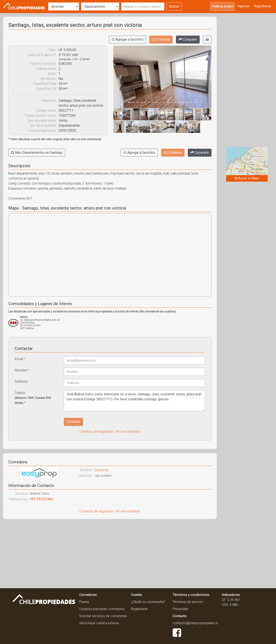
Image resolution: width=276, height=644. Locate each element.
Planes (84, 602)
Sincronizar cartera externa (99, 623)
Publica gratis (222, 6)
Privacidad (180, 609)
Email (20, 359)
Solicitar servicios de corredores (103, 616)
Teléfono (21, 381)
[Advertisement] (110, 552)
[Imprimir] (207, 40)
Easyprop (101, 470)
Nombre (22, 370)
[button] (121, 77)
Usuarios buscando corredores (102, 609)
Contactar (161, 39)
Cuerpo (33, 398)
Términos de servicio (188, 602)
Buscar (174, 6)
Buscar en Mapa (247, 178)
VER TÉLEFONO (41, 499)
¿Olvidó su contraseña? (148, 602)
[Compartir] (188, 40)
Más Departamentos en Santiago (37, 153)
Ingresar (244, 6)
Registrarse (262, 6)
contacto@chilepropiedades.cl (195, 623)
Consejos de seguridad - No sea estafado (110, 431)
